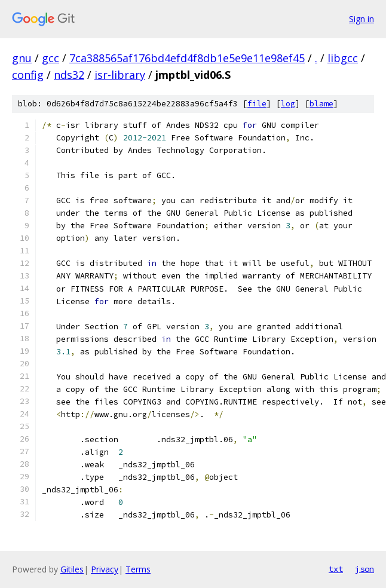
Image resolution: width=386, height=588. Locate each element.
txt (336, 569)
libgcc (343, 58)
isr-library (120, 75)
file (257, 104)
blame (321, 104)
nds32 (69, 75)
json (364, 569)
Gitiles (72, 569)
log (288, 104)
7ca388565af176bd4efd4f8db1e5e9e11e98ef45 (187, 58)
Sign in (362, 19)
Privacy (105, 569)
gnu (22, 58)
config (28, 75)
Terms (138, 569)
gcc (50, 58)
